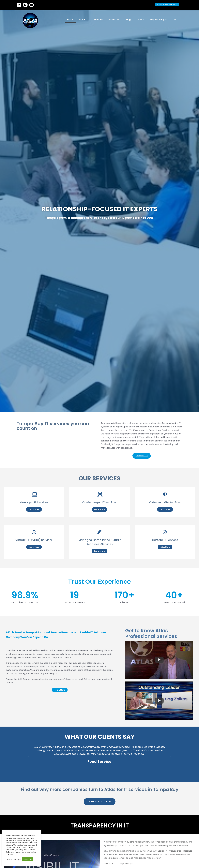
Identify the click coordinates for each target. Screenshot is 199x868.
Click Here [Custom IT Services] (165, 547)
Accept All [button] (28, 859)
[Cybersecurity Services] (165, 494)
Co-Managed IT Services (99, 502)
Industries (115, 20)
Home (70, 20)
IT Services (98, 20)
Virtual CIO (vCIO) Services (34, 540)
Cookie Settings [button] (13, 859)
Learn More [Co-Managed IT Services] (99, 509)
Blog (128, 20)
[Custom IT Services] (165, 532)
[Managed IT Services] (34, 494)
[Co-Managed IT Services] (99, 494)
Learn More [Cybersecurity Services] (165, 509)
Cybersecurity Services (165, 502)
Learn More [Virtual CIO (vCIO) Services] (34, 547)
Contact (140, 20)
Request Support (159, 20)
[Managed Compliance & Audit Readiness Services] (99, 532)
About (82, 20)
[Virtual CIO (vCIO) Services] (34, 532)
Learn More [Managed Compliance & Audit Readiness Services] (99, 551)
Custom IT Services (165, 540)
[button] (28, 757)
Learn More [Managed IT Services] (34, 509)
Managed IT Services (34, 502)
